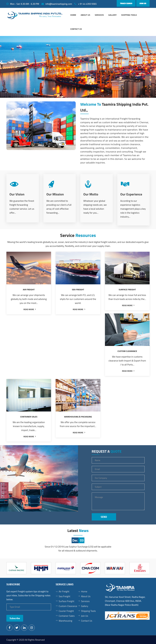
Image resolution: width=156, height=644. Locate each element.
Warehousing (65, 621)
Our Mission (55, 194)
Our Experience (131, 194)
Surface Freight (66, 601)
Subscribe (15, 618)
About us (85, 15)
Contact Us (76, 29)
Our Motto (91, 194)
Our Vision (17, 194)
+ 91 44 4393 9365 (85, 4)
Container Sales (67, 616)
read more (29, 309)
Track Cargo (126, 3)
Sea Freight (64, 596)
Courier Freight (66, 611)
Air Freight (64, 591)
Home (73, 15)
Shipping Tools (129, 15)
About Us (86, 596)
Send (104, 517)
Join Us (143, 3)
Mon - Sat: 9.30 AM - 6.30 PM (23, 4)
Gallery (112, 15)
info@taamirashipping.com (57, 4)
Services (99, 15)
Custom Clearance (68, 606)
